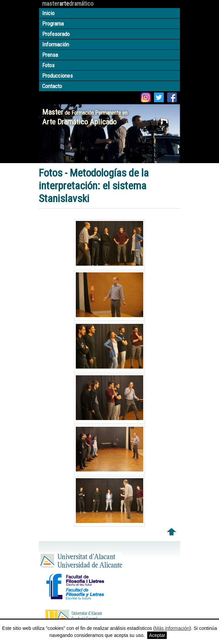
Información (56, 44)
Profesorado (56, 34)
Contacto (52, 86)
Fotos (48, 65)
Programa (53, 24)
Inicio (48, 13)
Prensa (50, 55)
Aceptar (157, 635)
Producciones (57, 76)
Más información (172, 628)
